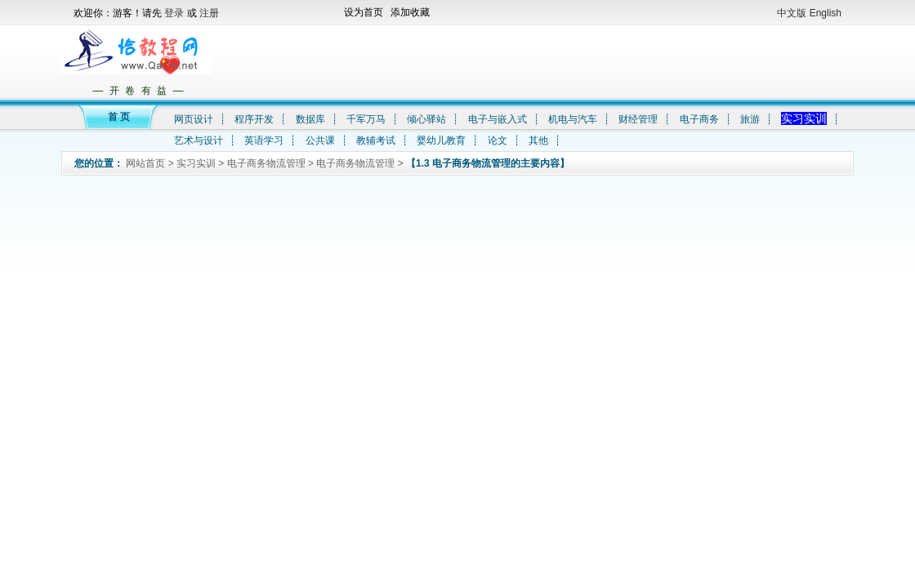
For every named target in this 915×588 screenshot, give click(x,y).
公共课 (320, 140)
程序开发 (254, 119)
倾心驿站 (426, 119)
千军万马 (366, 119)
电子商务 (699, 119)
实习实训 (804, 118)
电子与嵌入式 (498, 119)
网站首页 (145, 163)
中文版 (792, 13)
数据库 (310, 119)
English (826, 13)
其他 (538, 140)
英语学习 (264, 140)
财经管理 (638, 119)
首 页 (119, 117)
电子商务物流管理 (266, 163)
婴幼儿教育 (441, 140)
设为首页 (364, 12)
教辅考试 (376, 140)
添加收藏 (410, 12)
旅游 (750, 119)
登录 (175, 13)
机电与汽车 (573, 119)
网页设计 (194, 119)
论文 (498, 140)
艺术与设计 (199, 140)
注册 (209, 13)
